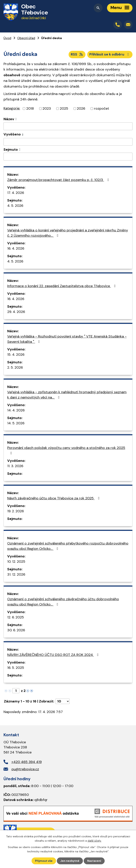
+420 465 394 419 (27, 762)
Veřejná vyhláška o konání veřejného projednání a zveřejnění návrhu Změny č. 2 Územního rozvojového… (68, 233)
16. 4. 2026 (16, 248)
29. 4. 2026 (16, 312)
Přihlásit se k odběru (110, 54)
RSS (77, 54)
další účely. (95, 841)
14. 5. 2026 (16, 423)
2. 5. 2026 (15, 367)
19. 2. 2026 (16, 511)
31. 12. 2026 (16, 574)
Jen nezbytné (70, 861)
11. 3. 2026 (15, 466)
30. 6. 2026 (16, 630)
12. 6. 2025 (16, 617)
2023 (47, 108)
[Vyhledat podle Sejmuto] (68, 157)
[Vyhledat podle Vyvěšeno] (68, 142)
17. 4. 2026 (16, 193)
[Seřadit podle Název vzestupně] (16, 118)
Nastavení (94, 861)
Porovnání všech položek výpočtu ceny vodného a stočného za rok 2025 (66, 450)
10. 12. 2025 (16, 562)
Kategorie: (12, 108)
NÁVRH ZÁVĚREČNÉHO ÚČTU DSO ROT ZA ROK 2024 (54, 655)
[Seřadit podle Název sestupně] (16, 120)
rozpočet (102, 108)
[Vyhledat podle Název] (68, 126)
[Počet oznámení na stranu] (63, 701)
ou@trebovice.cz (25, 769)
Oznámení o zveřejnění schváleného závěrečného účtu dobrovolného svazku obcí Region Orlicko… (63, 602)
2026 (81, 108)
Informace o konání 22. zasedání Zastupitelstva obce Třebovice (62, 286)
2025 (64, 108)
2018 (30, 108)
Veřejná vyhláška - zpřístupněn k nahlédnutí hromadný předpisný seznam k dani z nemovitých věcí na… (67, 395)
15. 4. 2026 (16, 355)
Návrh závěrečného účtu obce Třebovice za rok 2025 (54, 498)
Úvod (7, 38)
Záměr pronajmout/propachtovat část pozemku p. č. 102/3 (59, 180)
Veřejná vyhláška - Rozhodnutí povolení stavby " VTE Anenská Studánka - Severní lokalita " (67, 339)
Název (9, 119)
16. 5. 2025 (16, 668)
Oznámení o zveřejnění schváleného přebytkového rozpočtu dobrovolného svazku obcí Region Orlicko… (68, 546)
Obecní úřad (26, 38)
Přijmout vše (44, 861)
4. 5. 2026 (15, 206)
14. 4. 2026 (16, 410)
